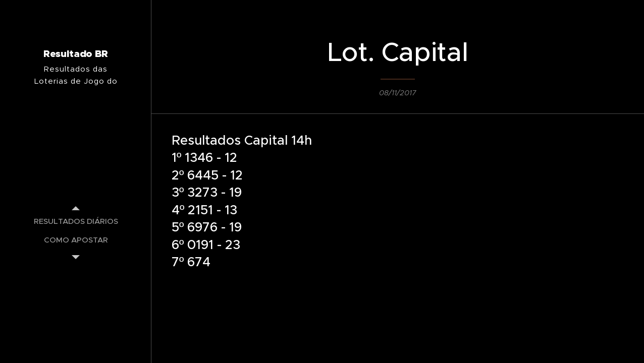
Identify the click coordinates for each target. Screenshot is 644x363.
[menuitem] (76, 221)
